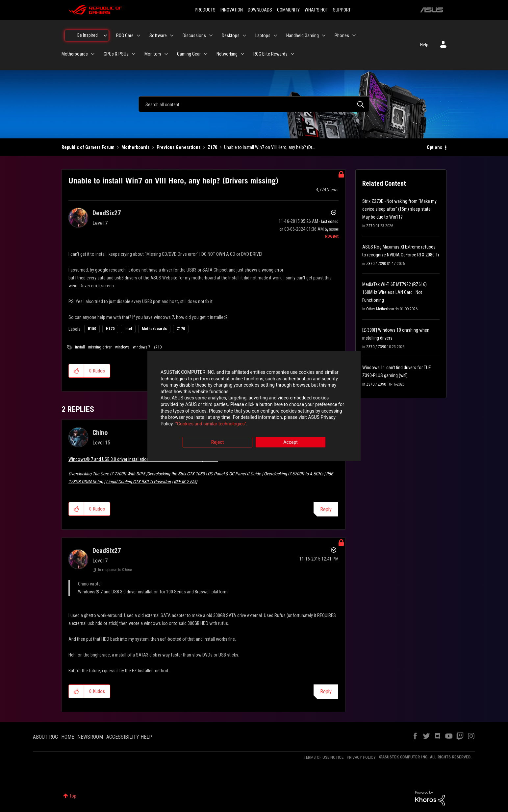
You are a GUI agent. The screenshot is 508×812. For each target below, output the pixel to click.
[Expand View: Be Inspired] (105, 36)
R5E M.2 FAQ (185, 482)
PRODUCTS (205, 10)
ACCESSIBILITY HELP (129, 737)
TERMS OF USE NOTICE (324, 757)
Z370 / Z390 (376, 264)
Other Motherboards (382, 309)
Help (424, 45)
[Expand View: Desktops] (244, 36)
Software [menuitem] (158, 36)
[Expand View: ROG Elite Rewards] (292, 54)
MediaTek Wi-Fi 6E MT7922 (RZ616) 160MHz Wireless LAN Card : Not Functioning (394, 292)
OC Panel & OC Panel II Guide (234, 474)
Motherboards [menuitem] (75, 54)
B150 (92, 329)
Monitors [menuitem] (153, 54)
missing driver (100, 347)
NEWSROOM (90, 737)
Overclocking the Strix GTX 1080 (176, 474)
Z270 (370, 226)
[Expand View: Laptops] (275, 36)
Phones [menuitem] (342, 36)
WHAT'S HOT (316, 10)
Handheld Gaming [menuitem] (303, 36)
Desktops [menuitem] (231, 36)
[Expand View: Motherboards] (93, 54)
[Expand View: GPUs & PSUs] (134, 54)
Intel (128, 329)
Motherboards (136, 147)
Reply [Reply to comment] (326, 509)
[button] (76, 371)
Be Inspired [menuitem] (88, 35)
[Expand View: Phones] (354, 36)
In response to (115, 570)
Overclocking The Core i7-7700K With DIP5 (107, 474)
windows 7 (142, 347)
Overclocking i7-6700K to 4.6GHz (293, 474)
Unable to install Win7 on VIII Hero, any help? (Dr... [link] (269, 147)
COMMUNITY (288, 10)
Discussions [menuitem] (194, 36)
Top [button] (73, 796)
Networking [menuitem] (227, 54)
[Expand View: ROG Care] (139, 36)
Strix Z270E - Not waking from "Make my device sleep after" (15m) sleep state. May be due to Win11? (399, 209)
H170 (110, 329)
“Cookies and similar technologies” (211, 424)
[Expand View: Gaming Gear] (206, 54)
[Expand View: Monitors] (166, 54)
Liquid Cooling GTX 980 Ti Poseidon (138, 482)
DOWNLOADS (260, 10)
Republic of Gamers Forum (88, 147)
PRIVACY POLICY (361, 757)
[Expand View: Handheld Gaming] (324, 36)
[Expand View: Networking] (242, 54)
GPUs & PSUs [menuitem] (116, 54)
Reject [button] (218, 442)
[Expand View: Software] (172, 36)
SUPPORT (342, 10)
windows (122, 347)
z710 (158, 347)
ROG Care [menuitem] (125, 36)
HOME (68, 737)
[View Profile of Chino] (100, 433)
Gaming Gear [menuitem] (189, 54)
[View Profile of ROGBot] (332, 236)
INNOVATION (232, 10)
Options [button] (434, 147)
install (80, 347)
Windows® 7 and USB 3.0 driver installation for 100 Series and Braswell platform (143, 459)
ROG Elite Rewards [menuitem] (270, 54)
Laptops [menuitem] (263, 36)
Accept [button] (291, 442)
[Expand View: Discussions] (211, 36)
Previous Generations (179, 147)
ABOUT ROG (45, 737)
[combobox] (254, 104)
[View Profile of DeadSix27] (107, 213)
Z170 (212, 147)
